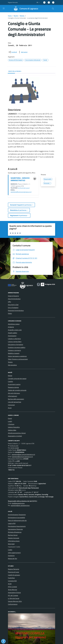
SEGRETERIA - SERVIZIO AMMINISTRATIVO (20, 179)
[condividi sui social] (13, 52)
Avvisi (10, 408)
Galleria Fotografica (14, 427)
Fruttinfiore (11, 578)
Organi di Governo (13, 296)
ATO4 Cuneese (12, 587)
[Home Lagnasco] (25, 9)
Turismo (10, 362)
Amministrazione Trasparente (17, 515)
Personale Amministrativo (16, 310)
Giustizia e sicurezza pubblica (17, 347)
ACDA (10, 584)
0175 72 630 (15, 448)
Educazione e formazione (15, 344)
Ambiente (11, 327)
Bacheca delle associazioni (16, 399)
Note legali (11, 544)
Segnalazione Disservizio (15, 529)
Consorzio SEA (12, 581)
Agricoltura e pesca (14, 324)
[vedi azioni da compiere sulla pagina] (23, 52)
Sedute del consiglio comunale (17, 390)
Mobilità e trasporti (14, 353)
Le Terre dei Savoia (14, 598)
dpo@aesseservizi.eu (18, 503)
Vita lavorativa (12, 365)
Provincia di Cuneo (13, 572)
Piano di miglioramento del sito (17, 520)
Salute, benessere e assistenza (17, 356)
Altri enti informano (14, 393)
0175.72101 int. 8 (24, 188)
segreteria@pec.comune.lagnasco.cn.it (23, 454)
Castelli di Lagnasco (14, 575)
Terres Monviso (12, 590)
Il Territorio (11, 424)
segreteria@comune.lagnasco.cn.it (21, 192)
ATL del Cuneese (13, 595)
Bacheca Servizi (13, 535)
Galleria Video (12, 430)
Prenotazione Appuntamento (17, 526)
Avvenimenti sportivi (14, 384)
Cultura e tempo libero (15, 342)
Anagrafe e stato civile (15, 330)
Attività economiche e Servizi (17, 433)
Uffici (9, 302)
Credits (10, 550)
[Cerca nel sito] (53, 9)
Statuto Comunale (14, 538)
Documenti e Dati (13, 305)
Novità (16, 16)
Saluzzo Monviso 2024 (15, 601)
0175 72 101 (14, 446)
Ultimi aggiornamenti (14, 553)
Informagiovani (12, 396)
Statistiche (11, 556)
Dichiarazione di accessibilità (16, 518)
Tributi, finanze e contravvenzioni (18, 359)
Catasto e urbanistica (14, 339)
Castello (10, 381)
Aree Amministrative (14, 299)
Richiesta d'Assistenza (15, 532)
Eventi (10, 418)
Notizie (22, 16)
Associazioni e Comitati (15, 436)
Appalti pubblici (13, 333)
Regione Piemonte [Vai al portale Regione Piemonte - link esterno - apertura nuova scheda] (13, 2)
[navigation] (4, 8)
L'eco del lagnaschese (15, 402)
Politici (10, 313)
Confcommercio (13, 604)
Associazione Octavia (14, 593)
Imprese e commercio (14, 350)
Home (10, 16)
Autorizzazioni (12, 336)
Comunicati (11, 405)
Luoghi (10, 421)
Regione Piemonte (14, 569)
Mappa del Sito (12, 558)
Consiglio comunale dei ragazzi (17, 379)
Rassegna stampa (13, 387)
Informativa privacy (14, 541)
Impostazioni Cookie (14, 547)
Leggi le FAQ (12, 523)
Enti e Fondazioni (13, 308)
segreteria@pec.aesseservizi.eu (20, 505)
